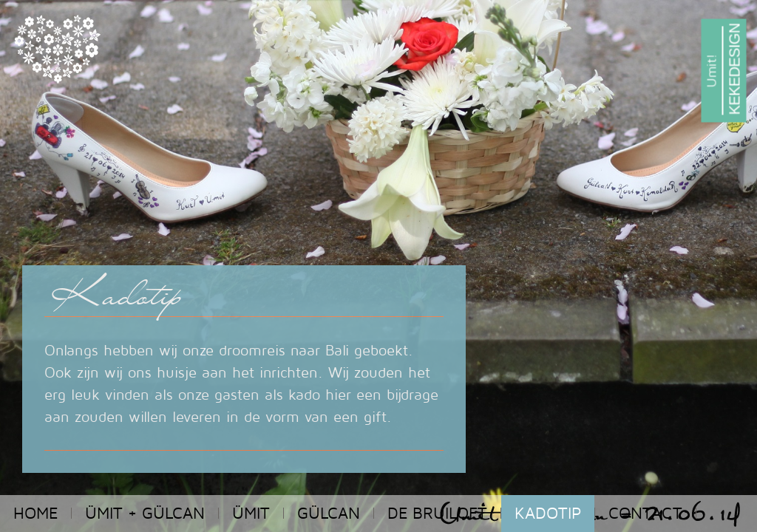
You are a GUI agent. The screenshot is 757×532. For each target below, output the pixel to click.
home (35, 512)
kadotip (548, 512)
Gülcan (329, 512)
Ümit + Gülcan (145, 512)
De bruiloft (437, 512)
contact (645, 512)
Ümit (251, 512)
